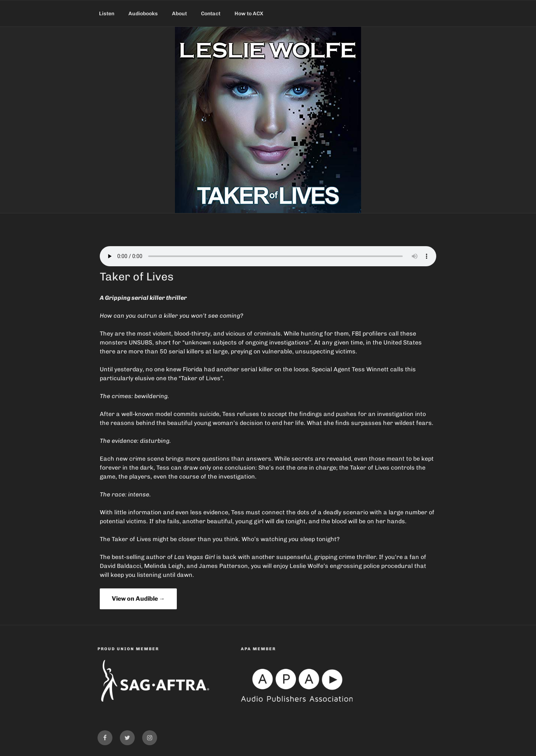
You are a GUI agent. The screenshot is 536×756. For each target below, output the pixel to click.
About (179, 14)
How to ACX (249, 14)
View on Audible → (138, 599)
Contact (211, 14)
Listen (107, 14)
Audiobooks (143, 14)
